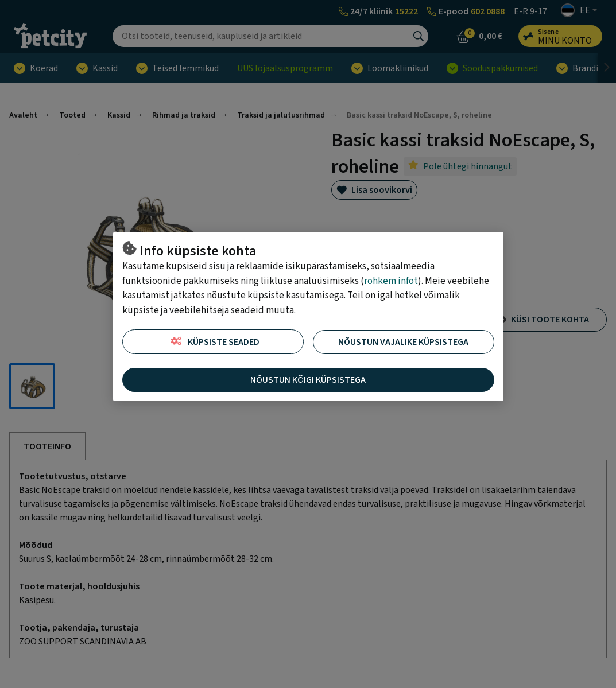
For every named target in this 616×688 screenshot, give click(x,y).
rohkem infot (391, 281)
